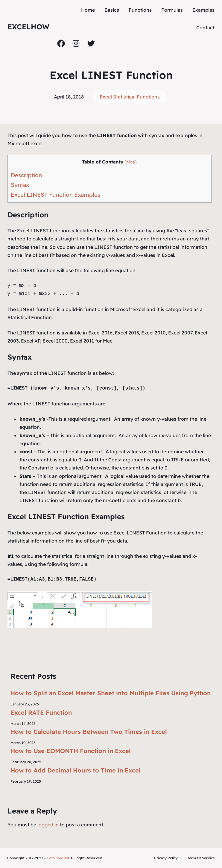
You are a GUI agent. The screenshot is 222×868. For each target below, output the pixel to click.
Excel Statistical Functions (130, 97)
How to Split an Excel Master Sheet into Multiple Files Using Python (111, 693)
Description (26, 175)
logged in (48, 825)
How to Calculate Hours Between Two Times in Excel (89, 732)
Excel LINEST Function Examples (55, 195)
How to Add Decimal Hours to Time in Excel (76, 770)
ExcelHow (28, 27)
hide (131, 162)
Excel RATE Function (41, 712)
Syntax (20, 185)
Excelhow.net (58, 858)
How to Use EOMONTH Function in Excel (71, 751)
